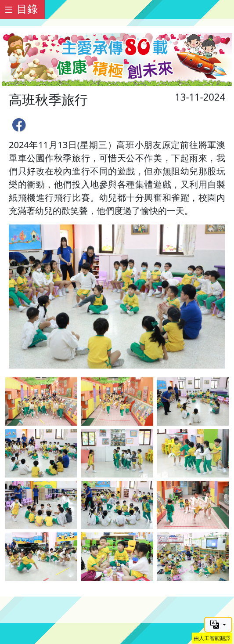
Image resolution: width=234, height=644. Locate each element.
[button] (218, 625)
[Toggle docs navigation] (22, 9)
